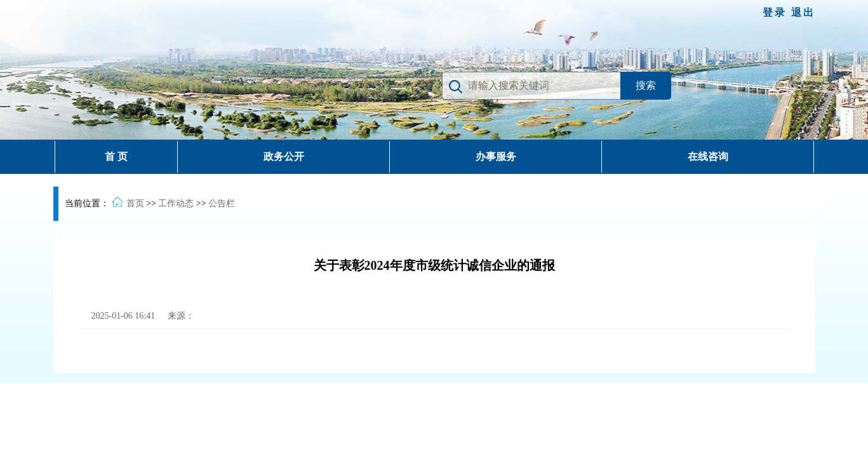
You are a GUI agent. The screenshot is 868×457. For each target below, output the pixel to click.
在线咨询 (708, 156)
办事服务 (496, 156)
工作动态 (176, 203)
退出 (803, 12)
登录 (777, 12)
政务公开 (284, 156)
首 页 (116, 156)
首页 (135, 203)
